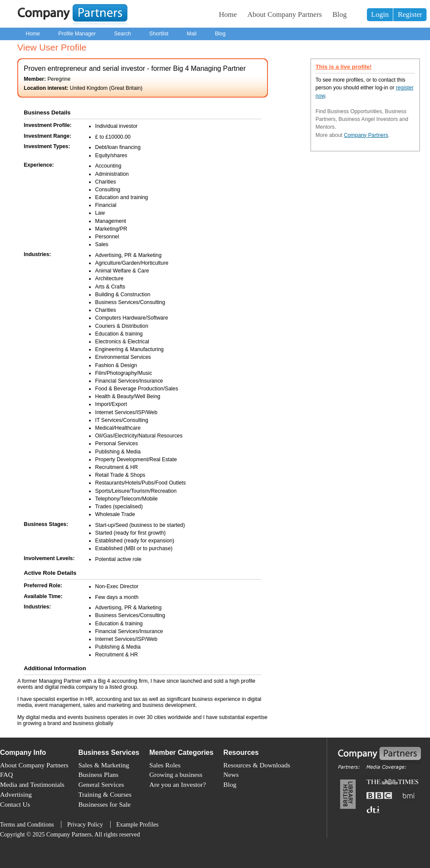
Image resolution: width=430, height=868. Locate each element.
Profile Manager (77, 34)
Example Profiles (137, 824)
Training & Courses (105, 794)
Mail (192, 34)
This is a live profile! (344, 67)
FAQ (6, 775)
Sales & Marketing (104, 765)
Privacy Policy (85, 824)
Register (410, 14)
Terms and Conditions (27, 824)
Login (380, 14)
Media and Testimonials (32, 784)
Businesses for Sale (104, 804)
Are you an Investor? (178, 784)
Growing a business (176, 775)
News (231, 775)
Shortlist (159, 34)
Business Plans (98, 775)
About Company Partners (285, 14)
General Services (101, 784)
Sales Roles (165, 765)
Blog (339, 14)
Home (228, 14)
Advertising (16, 794)
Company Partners (366, 135)
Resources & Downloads (257, 765)
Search (123, 34)
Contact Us (15, 804)
